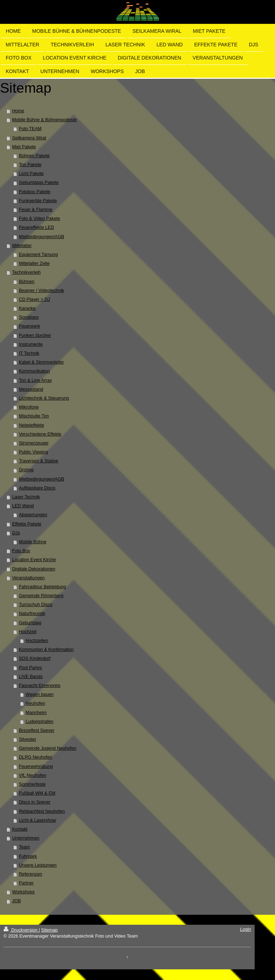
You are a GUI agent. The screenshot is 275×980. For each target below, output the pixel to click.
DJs (16, 533)
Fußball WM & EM (37, 793)
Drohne (26, 470)
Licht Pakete (31, 174)
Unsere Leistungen (38, 865)
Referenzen (31, 874)
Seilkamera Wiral (29, 138)
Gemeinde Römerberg (41, 596)
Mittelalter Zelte (34, 263)
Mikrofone (29, 407)
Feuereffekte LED (36, 227)
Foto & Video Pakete (39, 219)
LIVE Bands (31, 677)
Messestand (31, 389)
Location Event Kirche (34, 560)
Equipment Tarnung (38, 255)
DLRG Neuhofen (36, 757)
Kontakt (20, 829)
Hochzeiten (37, 641)
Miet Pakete (24, 147)
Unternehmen (26, 838)
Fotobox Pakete (35, 192)
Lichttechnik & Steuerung (44, 398)
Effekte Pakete (27, 524)
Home (18, 111)
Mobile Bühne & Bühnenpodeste (44, 120)
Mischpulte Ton (34, 416)
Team (24, 847)
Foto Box (21, 551)
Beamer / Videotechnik (41, 291)
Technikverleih (26, 272)
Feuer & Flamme (36, 210)
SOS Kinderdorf (35, 658)
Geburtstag (30, 623)
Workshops (23, 892)
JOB (17, 901)
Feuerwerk (30, 326)
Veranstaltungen (28, 578)
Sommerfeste (32, 784)
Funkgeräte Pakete (38, 201)
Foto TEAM (30, 129)
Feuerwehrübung (36, 766)
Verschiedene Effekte (40, 434)
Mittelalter (22, 246)
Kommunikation (34, 371)
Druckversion (21, 930)
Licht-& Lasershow (37, 820)
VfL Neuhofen (33, 775)
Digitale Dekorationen (34, 569)
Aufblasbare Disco (37, 488)
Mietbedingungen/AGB (42, 237)
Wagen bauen (40, 694)
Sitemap (49, 930)
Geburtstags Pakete (39, 183)
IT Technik (29, 353)
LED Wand (23, 506)
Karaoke (27, 308)
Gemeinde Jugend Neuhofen (48, 748)
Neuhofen (36, 703)
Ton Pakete (30, 165)
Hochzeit (28, 632)
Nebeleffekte (31, 425)
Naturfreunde (32, 614)
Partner (26, 883)
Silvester (27, 739)
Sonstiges (29, 317)
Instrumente (31, 344)
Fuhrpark (28, 856)
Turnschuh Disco (36, 605)
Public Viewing (34, 452)
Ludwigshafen (40, 722)
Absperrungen (33, 515)
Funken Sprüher (35, 335)
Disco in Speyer (35, 802)
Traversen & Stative (39, 461)
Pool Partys (30, 668)
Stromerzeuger (34, 443)
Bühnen (27, 282)
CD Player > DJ (34, 299)
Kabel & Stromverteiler (41, 362)
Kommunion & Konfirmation (46, 650)
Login (246, 929)
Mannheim (36, 713)
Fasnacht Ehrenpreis (40, 686)
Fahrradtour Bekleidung (42, 587)
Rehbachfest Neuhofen (42, 811)
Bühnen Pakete (34, 156)
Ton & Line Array (35, 380)
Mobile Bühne (33, 542)
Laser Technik (26, 497)
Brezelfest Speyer (37, 730)
